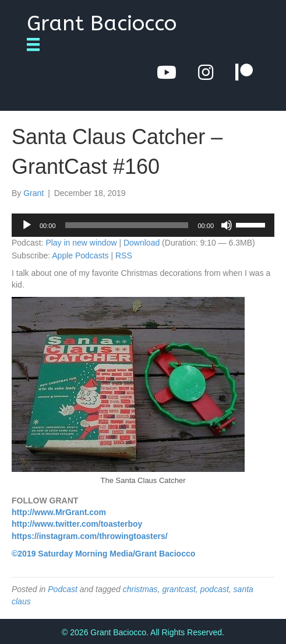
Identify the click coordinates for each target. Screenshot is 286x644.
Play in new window (81, 243)
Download (142, 243)
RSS (124, 256)
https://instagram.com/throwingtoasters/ (90, 536)
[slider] (127, 225)
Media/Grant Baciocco (152, 554)
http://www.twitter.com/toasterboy (77, 524)
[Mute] (227, 225)
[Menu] (37, 44)
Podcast (63, 589)
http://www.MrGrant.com (59, 512)
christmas (140, 589)
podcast (215, 589)
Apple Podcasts (80, 256)
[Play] (27, 225)
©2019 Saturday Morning (59, 554)
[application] (143, 225)
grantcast (179, 589)
